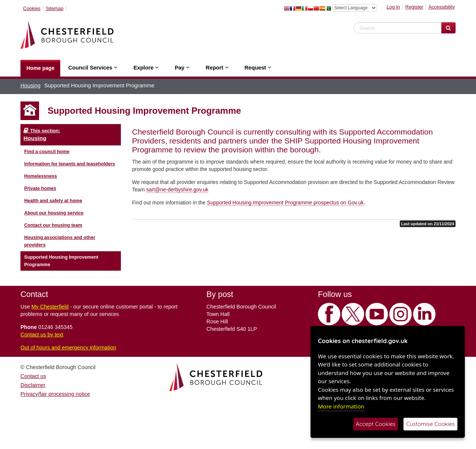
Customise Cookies (430, 424)
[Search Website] (448, 28)
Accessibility (442, 7)
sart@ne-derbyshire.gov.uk (177, 190)
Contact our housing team (53, 225)
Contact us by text (42, 335)
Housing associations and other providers (60, 241)
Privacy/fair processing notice (55, 394)
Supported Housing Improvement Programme (61, 261)
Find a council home (47, 152)
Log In (393, 7)
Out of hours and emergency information (68, 348)
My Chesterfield (50, 307)
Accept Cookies (376, 424)
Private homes (40, 188)
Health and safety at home (53, 201)
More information (341, 406)
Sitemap (55, 8)
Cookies (32, 8)
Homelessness (41, 176)
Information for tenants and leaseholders (70, 164)
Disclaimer (33, 385)
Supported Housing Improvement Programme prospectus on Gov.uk (286, 203)
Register (414, 7)
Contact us (33, 376)
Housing (30, 85)
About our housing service (54, 213)
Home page (40, 68)
